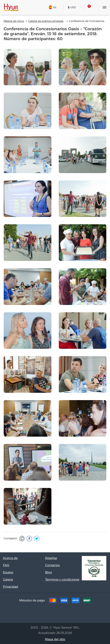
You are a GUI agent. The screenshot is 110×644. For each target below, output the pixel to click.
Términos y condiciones (62, 580)
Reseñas (51, 558)
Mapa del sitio (55, 639)
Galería (8, 580)
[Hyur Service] (11, 7)
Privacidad (11, 587)
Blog (48, 572)
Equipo (8, 572)
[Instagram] (61, 614)
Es (52, 7)
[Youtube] (72, 614)
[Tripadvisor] (38, 614)
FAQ (6, 565)
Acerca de (10, 558)
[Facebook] (49, 614)
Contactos (52, 565)
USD (72, 7)
